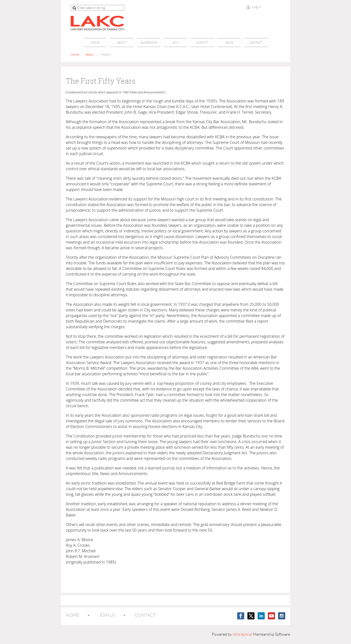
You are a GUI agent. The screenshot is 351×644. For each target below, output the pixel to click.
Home (75, 54)
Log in (257, 7)
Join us (107, 615)
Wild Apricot (242, 634)
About (90, 54)
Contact (145, 615)
